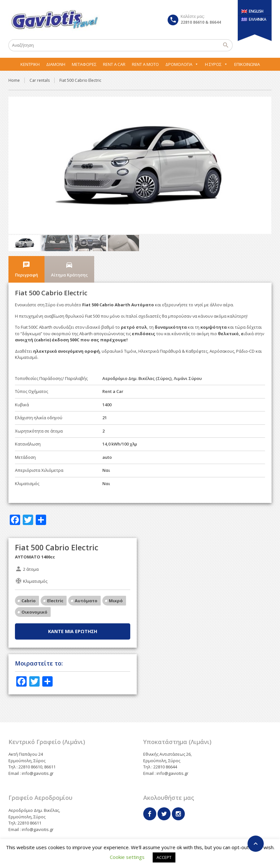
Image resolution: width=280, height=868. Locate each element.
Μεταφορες (84, 64)
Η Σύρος (216, 64)
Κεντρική (30, 64)
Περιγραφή (26, 253)
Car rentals (40, 80)
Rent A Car (114, 64)
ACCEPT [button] (164, 857)
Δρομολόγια (182, 64)
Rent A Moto (145, 64)
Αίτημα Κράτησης (69, 253)
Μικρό (116, 584)
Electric (55, 584)
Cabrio (29, 584)
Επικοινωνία (247, 64)
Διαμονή (56, 64)
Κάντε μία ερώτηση (73, 615)
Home (14, 80)
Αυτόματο (86, 584)
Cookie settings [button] (127, 857)
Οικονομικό (34, 595)
